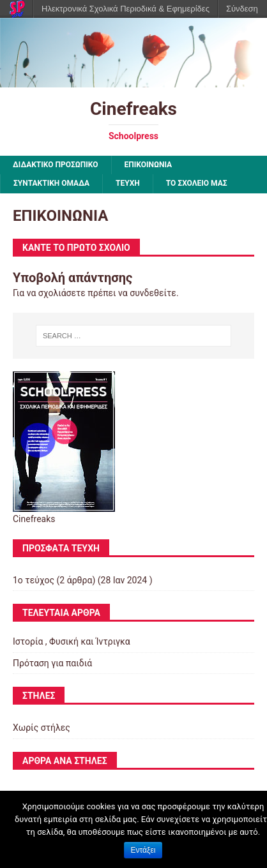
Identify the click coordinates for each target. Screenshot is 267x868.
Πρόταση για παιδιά (52, 663)
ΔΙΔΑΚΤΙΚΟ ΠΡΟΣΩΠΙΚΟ (56, 165)
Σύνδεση (242, 9)
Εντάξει (143, 850)
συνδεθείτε (153, 293)
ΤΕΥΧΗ (128, 183)
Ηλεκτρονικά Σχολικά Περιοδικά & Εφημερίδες (126, 9)
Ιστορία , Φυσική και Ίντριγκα (72, 641)
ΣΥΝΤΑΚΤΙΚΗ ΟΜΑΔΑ (51, 183)
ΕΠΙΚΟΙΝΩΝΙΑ (149, 165)
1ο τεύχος (34, 580)
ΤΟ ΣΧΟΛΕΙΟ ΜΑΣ (197, 183)
